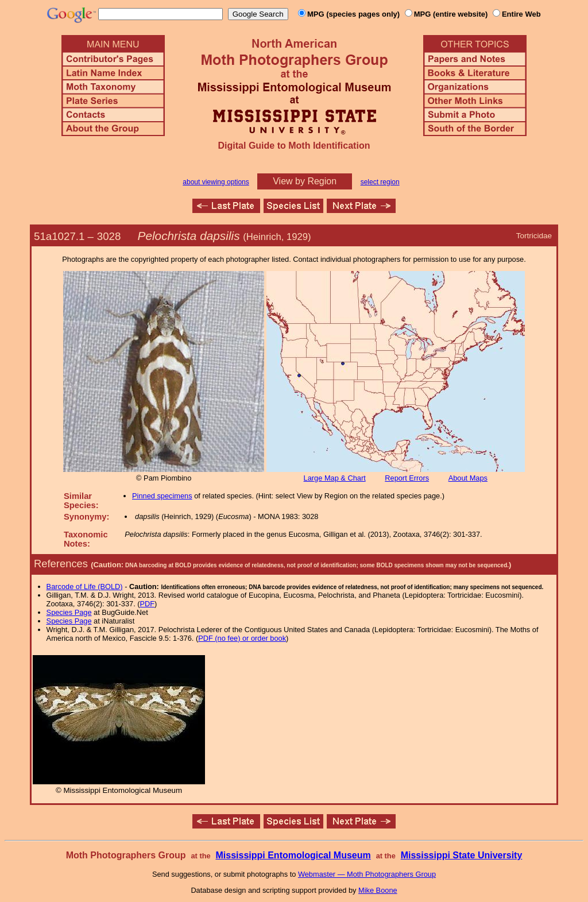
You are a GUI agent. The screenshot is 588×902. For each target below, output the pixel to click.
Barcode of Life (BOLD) (85, 587)
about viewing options (216, 182)
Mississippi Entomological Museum (293, 855)
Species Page (69, 612)
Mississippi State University (462, 855)
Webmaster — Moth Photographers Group (367, 874)
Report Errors (407, 478)
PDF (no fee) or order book (242, 638)
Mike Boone (378, 890)
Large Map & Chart (335, 478)
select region (380, 182)
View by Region (305, 181)
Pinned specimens (162, 496)
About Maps (468, 478)
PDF (148, 604)
